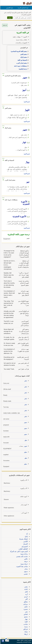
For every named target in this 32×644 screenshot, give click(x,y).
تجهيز (25, 446)
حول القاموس (9, 8)
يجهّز (26, 440)
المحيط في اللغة (22, 60)
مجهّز (25, 452)
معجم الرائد (23, 57)
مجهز (25, 422)
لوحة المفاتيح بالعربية (23, 8)
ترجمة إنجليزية (23, 69)
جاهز (25, 381)
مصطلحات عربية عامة (20, 66)
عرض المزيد (27, 102)
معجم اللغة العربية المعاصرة (19, 51)
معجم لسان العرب (21, 63)
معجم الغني (23, 54)
